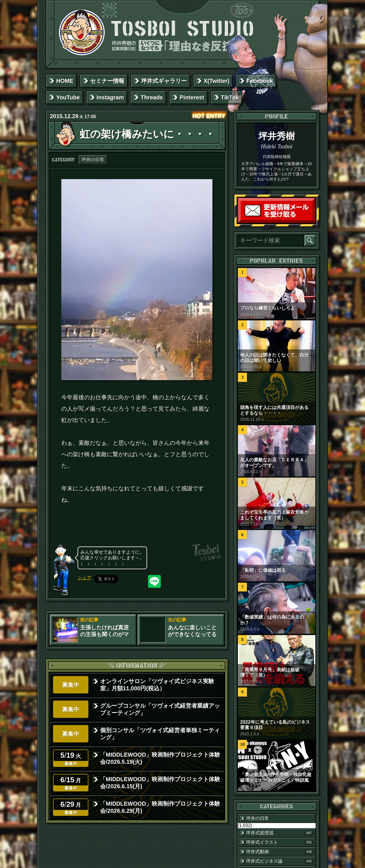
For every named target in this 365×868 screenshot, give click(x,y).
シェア (84, 578)
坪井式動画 (280, 852)
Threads (152, 97)
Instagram (110, 97)
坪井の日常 (93, 160)
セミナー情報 (107, 81)
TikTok (230, 97)
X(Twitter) (217, 81)
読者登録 (314, 222)
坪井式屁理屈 (280, 833)
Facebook (260, 81)
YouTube (68, 97)
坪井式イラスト (280, 842)
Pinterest (192, 97)
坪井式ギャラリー (164, 81)
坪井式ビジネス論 (280, 861)
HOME (65, 81)
